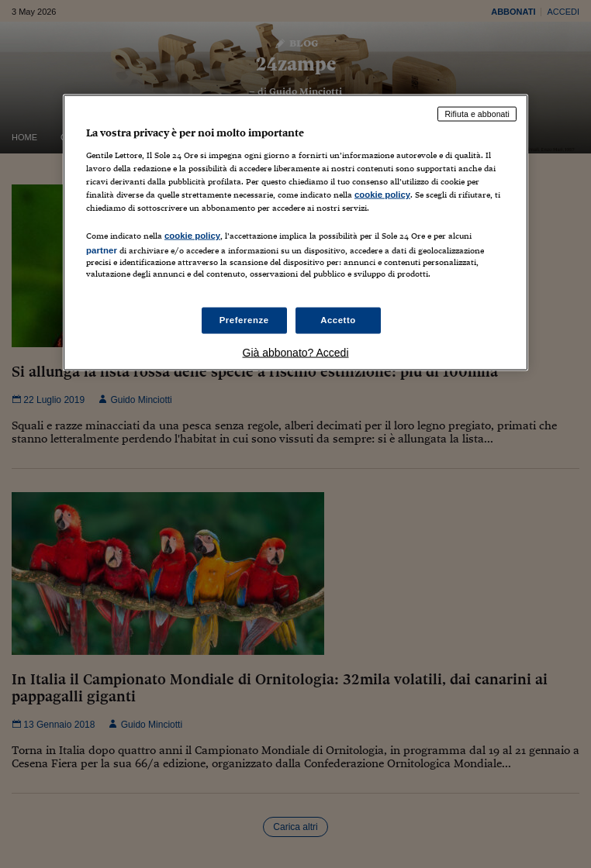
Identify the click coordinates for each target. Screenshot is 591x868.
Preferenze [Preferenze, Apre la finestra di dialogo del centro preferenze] (244, 320)
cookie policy (382, 194)
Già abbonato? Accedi (296, 353)
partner (102, 250)
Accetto (338, 320)
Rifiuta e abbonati (477, 114)
